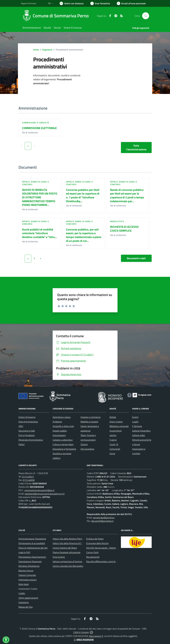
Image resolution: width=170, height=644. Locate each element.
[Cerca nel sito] (146, 16)
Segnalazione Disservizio (30, 561)
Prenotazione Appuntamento (32, 557)
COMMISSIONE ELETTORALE (39, 128)
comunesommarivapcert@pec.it (39, 490)
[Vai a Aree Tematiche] (100, 3)
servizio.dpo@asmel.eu (104, 518)
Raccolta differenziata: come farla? (102, 561)
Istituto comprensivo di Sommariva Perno (72, 561)
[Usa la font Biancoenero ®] (72, 3)
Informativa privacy (28, 580)
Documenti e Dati (27, 431)
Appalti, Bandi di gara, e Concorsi (36, 183)
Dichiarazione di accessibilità (32, 543)
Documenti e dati (136, 258)
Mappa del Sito (26, 607)
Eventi (135, 417)
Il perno (113, 440)
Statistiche (24, 602)
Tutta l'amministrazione (136, 148)
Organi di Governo (27, 417)
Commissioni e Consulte (36, 123)
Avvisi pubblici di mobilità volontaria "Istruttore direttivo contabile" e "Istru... (39, 233)
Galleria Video (139, 435)
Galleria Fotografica (141, 431)
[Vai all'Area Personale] (131, 3)
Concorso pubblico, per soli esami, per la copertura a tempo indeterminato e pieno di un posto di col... (84, 235)
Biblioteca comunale (119, 426)
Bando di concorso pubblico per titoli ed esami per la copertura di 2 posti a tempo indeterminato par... (127, 195)
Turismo (84, 444)
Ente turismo (59, 557)
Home (36, 50)
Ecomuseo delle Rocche (97, 543)
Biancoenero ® (96, 636)
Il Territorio (137, 426)
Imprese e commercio (91, 417)
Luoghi (135, 422)
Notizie (113, 417)
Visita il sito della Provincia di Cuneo (69, 543)
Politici (22, 444)
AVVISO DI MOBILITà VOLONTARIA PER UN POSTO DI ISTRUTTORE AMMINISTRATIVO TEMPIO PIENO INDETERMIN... (40, 197)
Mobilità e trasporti (89, 422)
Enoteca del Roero (95, 539)
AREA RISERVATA (83, 640)
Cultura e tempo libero (63, 444)
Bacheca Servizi (26, 571)
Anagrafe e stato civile (63, 426)
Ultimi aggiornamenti (28, 598)
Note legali (24, 584)
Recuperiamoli (93, 557)
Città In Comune (81, 632)
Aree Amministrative (28, 422)
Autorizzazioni (59, 435)
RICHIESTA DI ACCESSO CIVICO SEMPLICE (124, 229)
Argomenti (47, 50)
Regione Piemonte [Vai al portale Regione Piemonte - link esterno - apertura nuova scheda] (29, 3)
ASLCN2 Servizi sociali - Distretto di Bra (105, 548)
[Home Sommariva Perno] (57, 16)
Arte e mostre (116, 422)
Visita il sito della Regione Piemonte (69, 539)
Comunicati (115, 449)
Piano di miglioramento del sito (33, 548)
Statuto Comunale (27, 575)
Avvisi (112, 453)
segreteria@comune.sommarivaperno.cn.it (45, 494)
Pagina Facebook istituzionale (67, 552)
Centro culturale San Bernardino (68, 566)
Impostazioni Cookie (28, 589)
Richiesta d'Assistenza (29, 566)
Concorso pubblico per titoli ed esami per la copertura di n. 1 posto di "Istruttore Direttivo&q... (83, 195)
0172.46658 (29, 480)
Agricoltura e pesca (62, 417)
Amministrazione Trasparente (32, 539)
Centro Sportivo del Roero (65, 548)
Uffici (21, 426)
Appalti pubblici (60, 431)
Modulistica (117, 221)
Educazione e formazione (64, 449)
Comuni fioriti (92, 552)
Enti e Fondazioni (27, 435)
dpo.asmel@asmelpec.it (102, 521)
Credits (22, 593)
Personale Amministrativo (31, 440)
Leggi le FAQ (24, 552)
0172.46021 (28, 477)
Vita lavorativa (87, 449)
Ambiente (57, 422)
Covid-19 (114, 444)
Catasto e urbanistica (63, 440)
